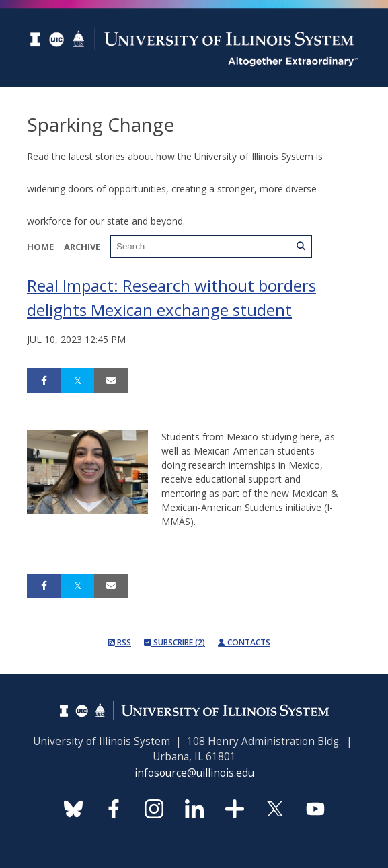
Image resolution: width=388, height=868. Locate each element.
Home (40, 247)
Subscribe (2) (174, 642)
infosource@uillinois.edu (194, 773)
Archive (82, 247)
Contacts (244, 642)
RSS (119, 642)
